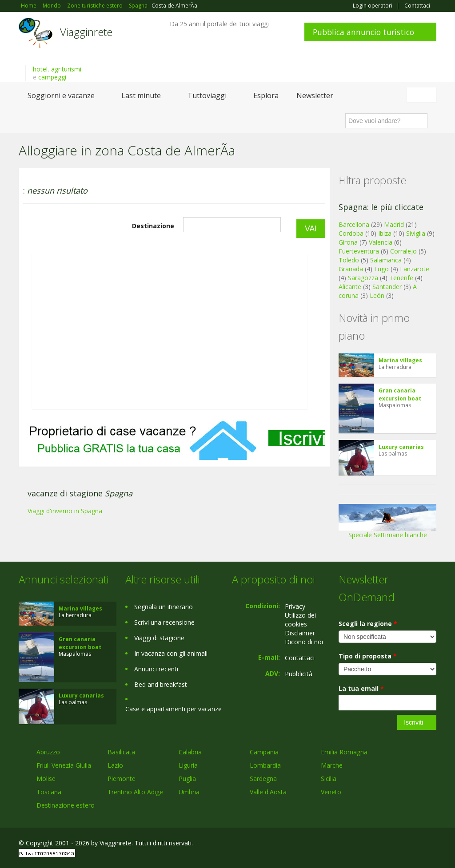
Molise (46, 779)
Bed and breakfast (161, 684)
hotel (40, 69)
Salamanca (386, 260)
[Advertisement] (174, 482)
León (377, 295)
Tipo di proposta (368, 656)
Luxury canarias (401, 447)
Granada (351, 269)
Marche (332, 765)
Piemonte (122, 779)
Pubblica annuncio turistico (363, 32)
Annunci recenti (156, 669)
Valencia (381, 242)
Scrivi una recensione (164, 622)
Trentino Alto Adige (135, 792)
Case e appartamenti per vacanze (174, 709)
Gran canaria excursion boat (400, 394)
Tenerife (401, 278)
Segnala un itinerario (164, 607)
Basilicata (121, 752)
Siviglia (416, 233)
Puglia (187, 779)
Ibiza (385, 233)
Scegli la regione (368, 624)
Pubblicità (299, 674)
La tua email (361, 688)
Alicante (350, 287)
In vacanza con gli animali (171, 653)
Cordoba (351, 233)
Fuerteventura (359, 251)
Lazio (115, 765)
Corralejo (403, 251)
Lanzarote (415, 269)
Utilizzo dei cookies (300, 620)
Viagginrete (86, 32)
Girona (348, 242)
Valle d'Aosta (268, 792)
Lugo (381, 269)
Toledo (349, 260)
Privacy (295, 606)
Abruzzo (48, 752)
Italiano (423, 95)
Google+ (389, 844)
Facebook (369, 844)
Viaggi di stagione (159, 638)
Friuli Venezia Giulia (64, 765)
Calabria (190, 752)
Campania (264, 752)
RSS (431, 844)
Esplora (266, 95)
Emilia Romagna (344, 752)
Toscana (49, 792)
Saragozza (363, 278)
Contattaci (417, 6)
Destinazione (153, 226)
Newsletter (315, 95)
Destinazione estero (66, 805)
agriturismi (66, 69)
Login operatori (373, 6)
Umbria (189, 792)
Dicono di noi (304, 642)
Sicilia (329, 779)
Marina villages (400, 360)
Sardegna (263, 779)
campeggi (52, 77)
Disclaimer (300, 633)
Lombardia (265, 765)
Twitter (411, 844)
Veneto (331, 792)
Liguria (188, 765)
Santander (387, 287)
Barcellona (354, 224)
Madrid (394, 224)
